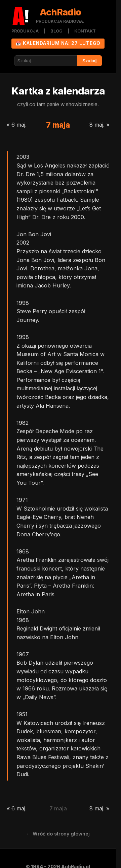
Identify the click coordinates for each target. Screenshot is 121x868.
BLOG (56, 31)
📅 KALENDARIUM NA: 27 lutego (58, 43)
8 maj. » (99, 125)
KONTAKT (85, 31)
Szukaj (89, 61)
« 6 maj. (17, 125)
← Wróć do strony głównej (58, 834)
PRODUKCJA (25, 31)
